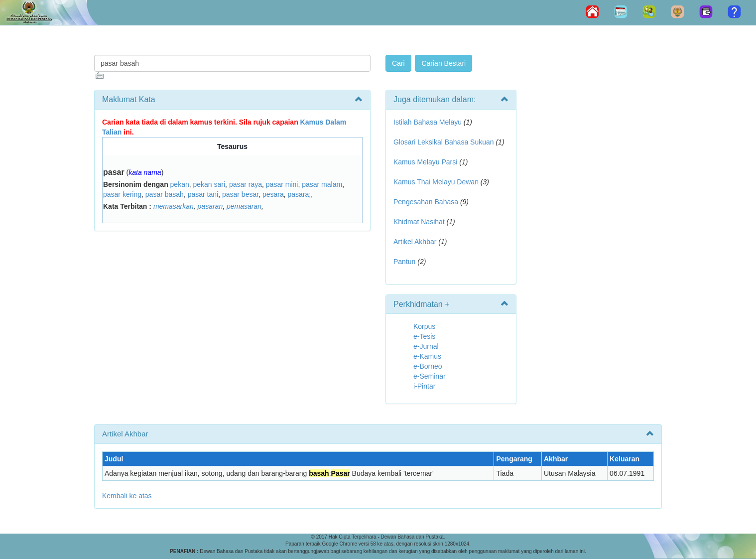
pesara (273, 194)
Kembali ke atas (127, 496)
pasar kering (122, 194)
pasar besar (240, 194)
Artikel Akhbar (415, 242)
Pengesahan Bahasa (426, 202)
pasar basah (165, 194)
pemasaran (244, 206)
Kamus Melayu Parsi (425, 162)
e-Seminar (430, 376)
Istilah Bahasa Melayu (428, 122)
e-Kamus (427, 356)
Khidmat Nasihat (419, 222)
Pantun (404, 262)
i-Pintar (424, 386)
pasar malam (322, 184)
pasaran (210, 206)
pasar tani (203, 194)
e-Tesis (424, 336)
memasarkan (174, 206)
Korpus (424, 326)
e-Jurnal (426, 346)
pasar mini (282, 184)
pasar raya (246, 184)
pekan (180, 184)
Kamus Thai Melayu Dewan (436, 182)
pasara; (299, 194)
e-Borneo (428, 366)
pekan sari (209, 184)
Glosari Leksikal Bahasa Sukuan (444, 142)
